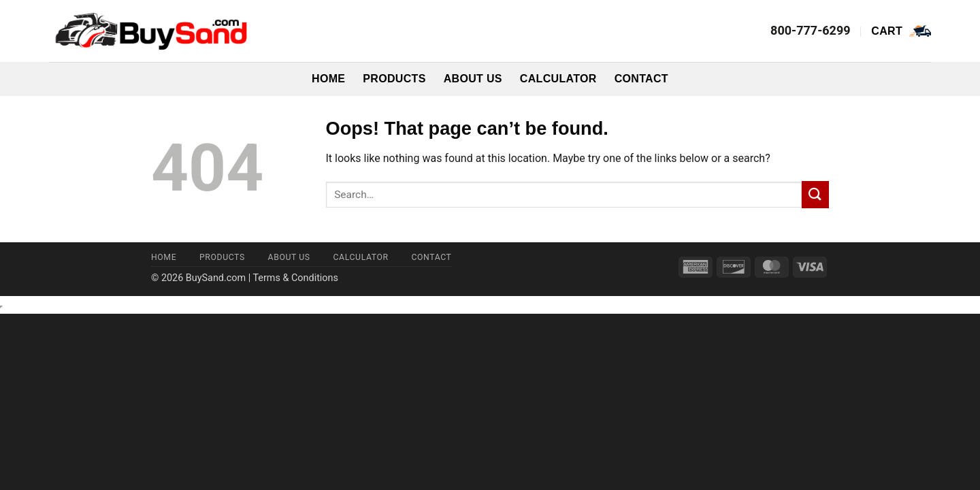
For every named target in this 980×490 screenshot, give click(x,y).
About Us (473, 79)
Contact (641, 79)
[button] (901, 31)
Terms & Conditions (295, 278)
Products (394, 79)
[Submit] (815, 194)
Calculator (558, 79)
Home (328, 79)
